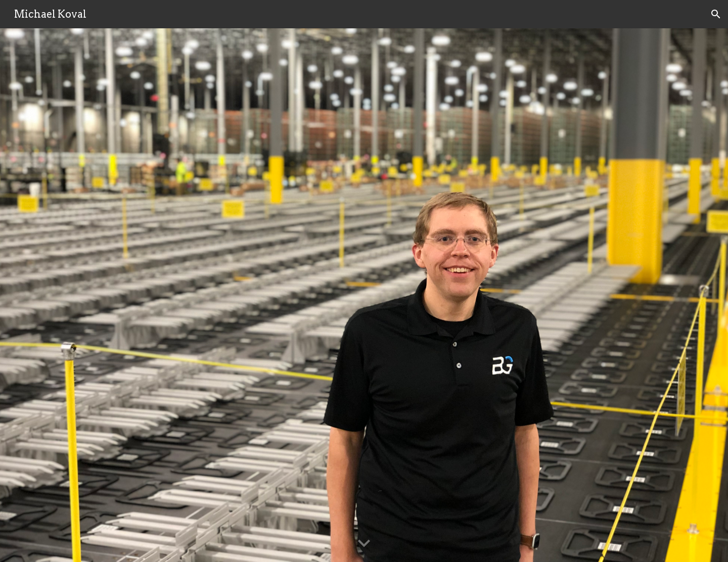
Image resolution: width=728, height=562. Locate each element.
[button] (716, 14)
